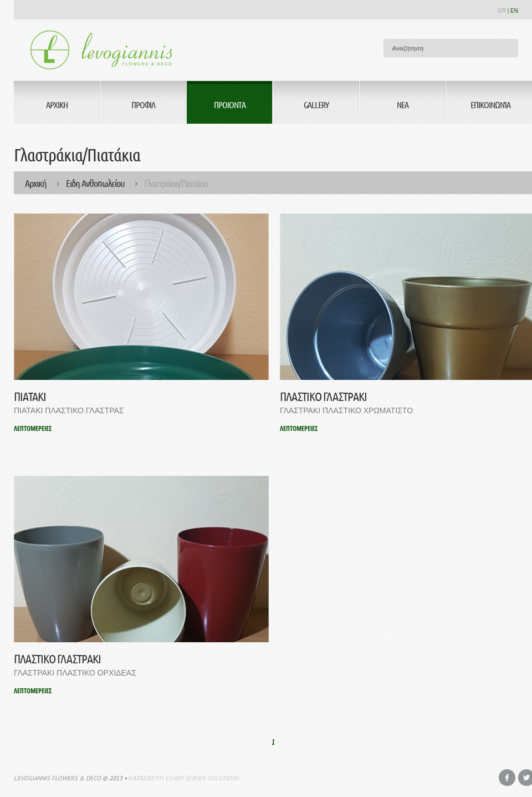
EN (514, 11)
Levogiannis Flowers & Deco (57, 778)
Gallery (316, 105)
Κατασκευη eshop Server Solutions (184, 778)
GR (502, 11)
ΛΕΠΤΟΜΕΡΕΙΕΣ (33, 428)
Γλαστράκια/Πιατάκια (176, 183)
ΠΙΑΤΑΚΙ (30, 396)
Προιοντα (230, 105)
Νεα (403, 105)
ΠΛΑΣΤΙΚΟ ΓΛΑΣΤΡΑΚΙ (323, 396)
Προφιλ (143, 105)
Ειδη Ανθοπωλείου (95, 183)
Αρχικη (57, 105)
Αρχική (36, 183)
